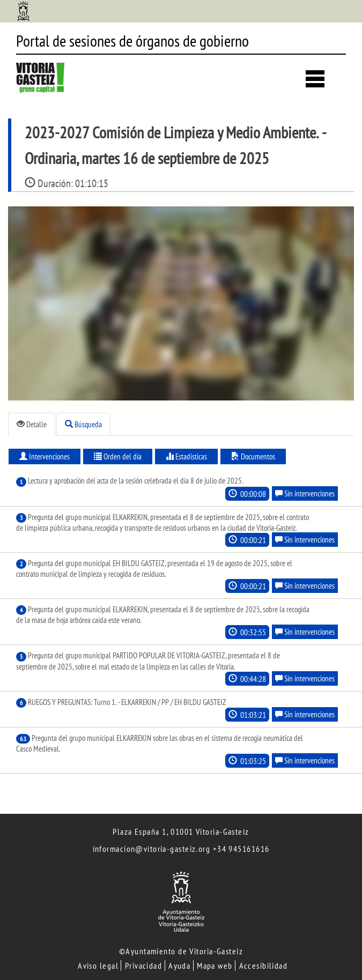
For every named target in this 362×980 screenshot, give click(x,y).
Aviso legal (98, 966)
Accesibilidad (264, 966)
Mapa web (215, 966)
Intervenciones (45, 456)
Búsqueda (83, 424)
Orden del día (118, 456)
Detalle (32, 424)
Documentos (253, 456)
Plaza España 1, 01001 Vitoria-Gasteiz (181, 831)
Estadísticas (186, 456)
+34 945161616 (241, 849)
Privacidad (143, 966)
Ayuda (179, 966)
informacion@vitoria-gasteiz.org (152, 849)
